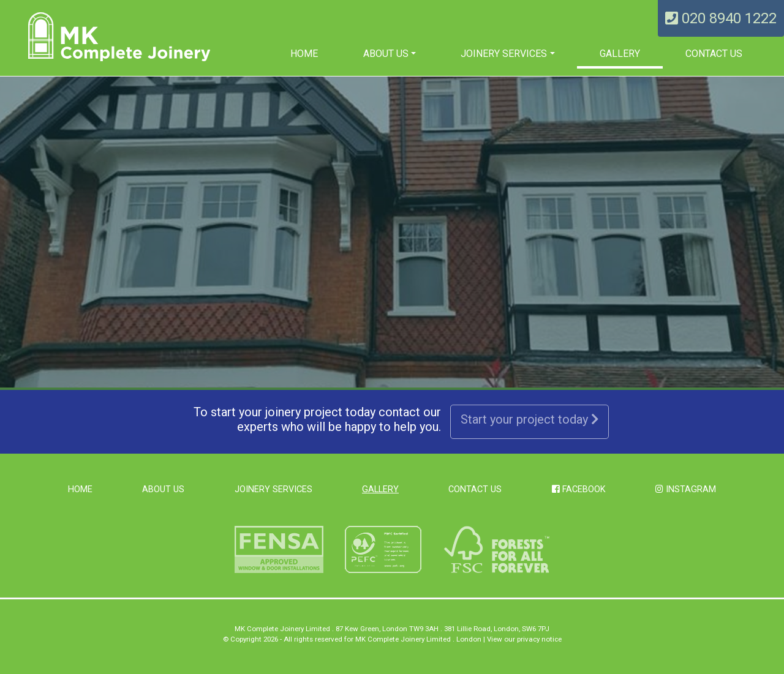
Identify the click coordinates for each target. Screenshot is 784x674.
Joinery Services (504, 54)
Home (304, 54)
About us (386, 54)
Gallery (620, 54)
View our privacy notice (524, 639)
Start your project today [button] (530, 419)
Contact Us (714, 54)
